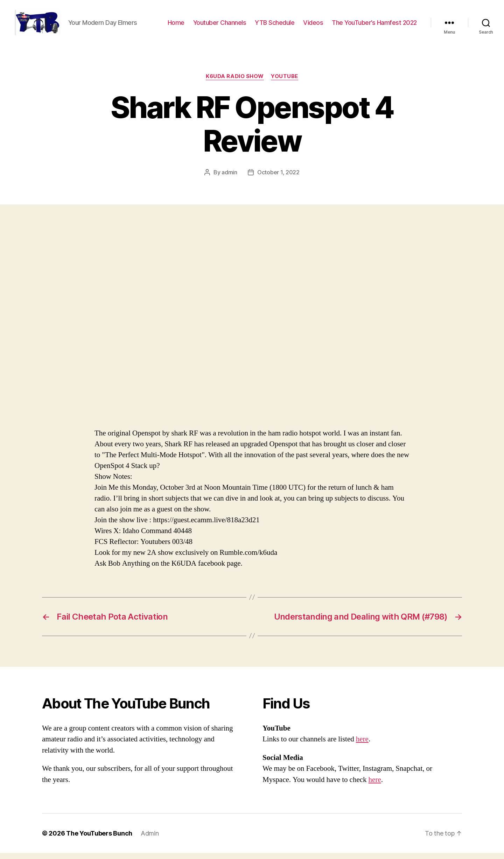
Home (176, 25)
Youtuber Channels (220, 25)
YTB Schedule (275, 25)
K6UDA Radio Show (235, 82)
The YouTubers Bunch (99, 839)
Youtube (285, 82)
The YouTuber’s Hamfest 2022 (374, 25)
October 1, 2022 (278, 178)
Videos (313, 25)
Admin (150, 839)
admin (229, 178)
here (362, 745)
